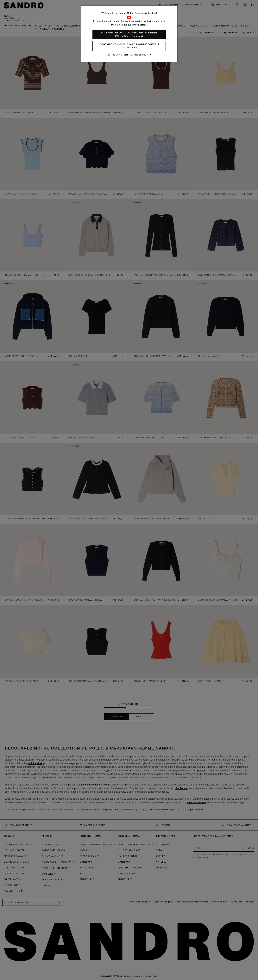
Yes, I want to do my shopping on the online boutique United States (129, 34)
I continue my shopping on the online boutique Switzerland (129, 46)
